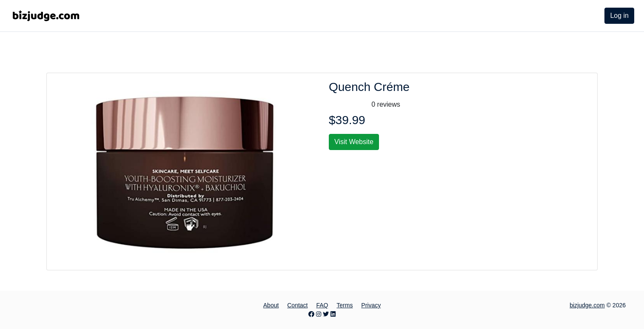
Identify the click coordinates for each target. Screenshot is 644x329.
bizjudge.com (587, 305)
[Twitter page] (326, 314)
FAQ (322, 305)
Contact (297, 305)
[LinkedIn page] (333, 314)
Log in (619, 16)
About (271, 305)
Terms (345, 305)
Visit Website (354, 142)
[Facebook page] (311, 314)
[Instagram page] (319, 314)
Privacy (371, 305)
